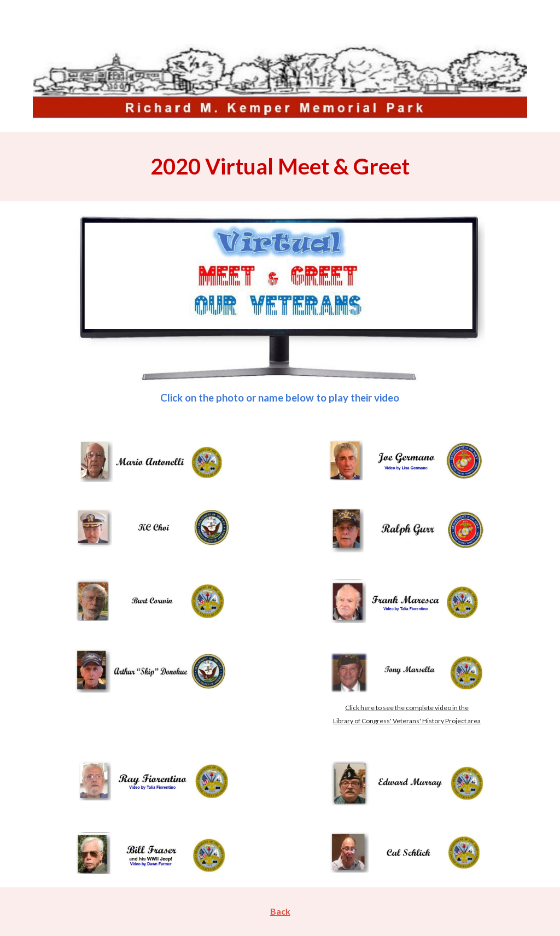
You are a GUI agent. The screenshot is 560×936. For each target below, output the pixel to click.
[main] (280, 166)
